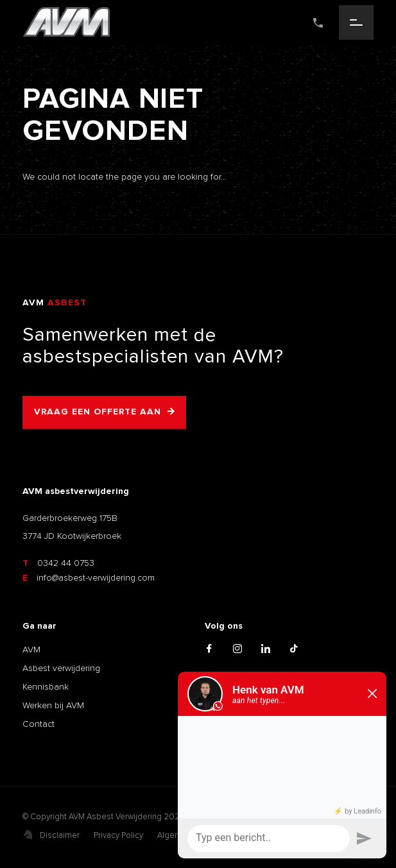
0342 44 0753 (58, 563)
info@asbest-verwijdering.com (89, 578)
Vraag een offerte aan (98, 412)
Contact (39, 724)
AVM (31, 650)
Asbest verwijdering (61, 668)
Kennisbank (46, 687)
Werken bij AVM (53, 705)
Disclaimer (60, 835)
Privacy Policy (118, 835)
